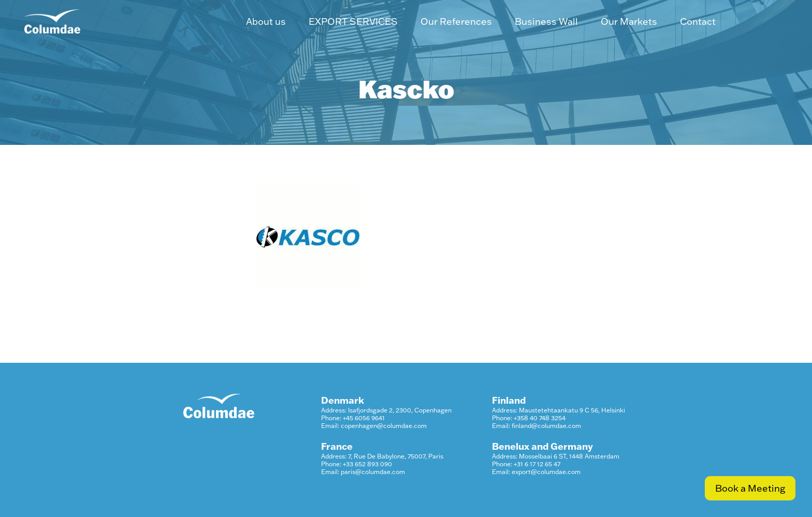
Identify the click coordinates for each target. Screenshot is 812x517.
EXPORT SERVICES (353, 21)
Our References (456, 21)
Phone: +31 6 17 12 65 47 (526, 464)
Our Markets (629, 21)
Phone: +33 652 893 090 (357, 464)
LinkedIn (758, 21)
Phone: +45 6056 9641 (353, 418)
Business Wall (546, 21)
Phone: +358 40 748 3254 (529, 418)
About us (266, 21)
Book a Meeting (750, 488)
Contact (698, 21)
